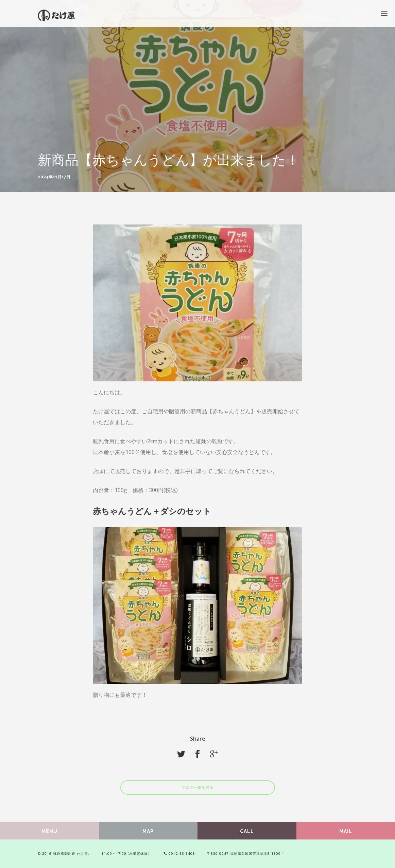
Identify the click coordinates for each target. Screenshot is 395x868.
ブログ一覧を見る (197, 788)
